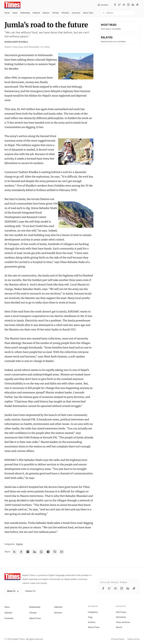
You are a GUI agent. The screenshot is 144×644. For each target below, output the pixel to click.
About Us (13, 591)
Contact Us (30, 591)
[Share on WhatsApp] (41, 552)
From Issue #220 (31, 47)
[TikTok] (137, 5)
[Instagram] (128, 5)
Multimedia (25, 13)
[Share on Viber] (55, 552)
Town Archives (123, 622)
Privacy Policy (118, 639)
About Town (88, 13)
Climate (55, 13)
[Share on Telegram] (48, 552)
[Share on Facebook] (21, 552)
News (15, 13)
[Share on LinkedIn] (35, 552)
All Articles (121, 617)
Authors (92, 622)
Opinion (46, 13)
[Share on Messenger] (28, 552)
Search (119, 627)
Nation (19, 544)
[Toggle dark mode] (138, 13)
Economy (76, 13)
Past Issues (121, 612)
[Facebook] (115, 5)
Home (7, 13)
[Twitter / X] (119, 5)
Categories (93, 612)
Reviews (65, 13)
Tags (90, 617)
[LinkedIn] (133, 5)
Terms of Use (133, 639)
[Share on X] (14, 552)
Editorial (36, 13)
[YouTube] (124, 5)
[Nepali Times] (12, 577)
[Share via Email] (62, 552)
